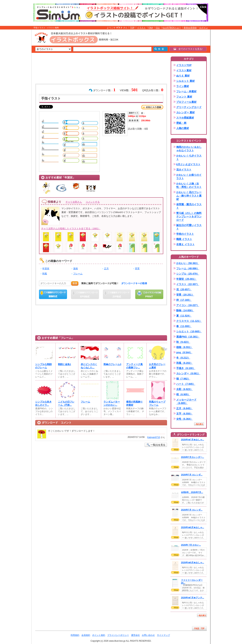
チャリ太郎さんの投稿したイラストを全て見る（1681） (71, 229)
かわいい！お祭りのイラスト (189, 177)
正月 (106, 269)
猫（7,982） (183, 379)
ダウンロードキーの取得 (134, 283)
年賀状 (46, 269)
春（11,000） (184, 326)
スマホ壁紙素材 (185, 118)
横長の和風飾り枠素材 (134, 403)
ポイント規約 (99, 635)
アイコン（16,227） (188, 305)
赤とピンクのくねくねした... (89, 366)
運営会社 (135, 635)
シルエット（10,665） (189, 331)
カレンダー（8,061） (188, 373)
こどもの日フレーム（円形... (66, 403)
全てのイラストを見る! (188, 49)
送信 (75, 283)
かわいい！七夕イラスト (189, 157)
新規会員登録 (190, 28)
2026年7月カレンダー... (193, 457)
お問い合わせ (148, 635)
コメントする (93, 202)
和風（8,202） (184, 363)
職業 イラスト (184, 239)
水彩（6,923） (184, 389)
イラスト (141, 28)
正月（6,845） (184, 408)
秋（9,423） (183, 342)
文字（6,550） (184, 414)
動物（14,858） (185, 310)
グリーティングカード (189, 107)
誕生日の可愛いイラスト (189, 227)
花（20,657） (184, 289)
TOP (132, 28)
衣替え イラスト (185, 244)
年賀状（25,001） (186, 279)
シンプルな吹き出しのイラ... (43, 403)
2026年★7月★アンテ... (193, 598)
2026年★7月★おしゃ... (193, 440)
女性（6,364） (184, 419)
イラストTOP (184, 65)
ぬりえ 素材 (183, 76)
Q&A (151, 28)
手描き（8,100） (186, 368)
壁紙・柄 (181, 123)
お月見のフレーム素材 (157, 366)
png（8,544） (184, 352)
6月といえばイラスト (188, 164)
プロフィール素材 (186, 102)
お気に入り (152, 107)
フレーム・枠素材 (186, 91)
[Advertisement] (14, 86)
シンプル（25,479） (188, 274)
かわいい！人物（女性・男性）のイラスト (189, 185)
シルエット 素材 (185, 81)
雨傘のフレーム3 (112, 364)
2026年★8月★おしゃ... (193, 527)
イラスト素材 (184, 70)
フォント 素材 (184, 97)
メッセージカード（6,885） (186, 401)
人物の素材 (183, 128)
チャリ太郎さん (74, 202)
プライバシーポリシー (118, 635)
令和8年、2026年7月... (192, 492)
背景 (137, 269)
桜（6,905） (183, 394)
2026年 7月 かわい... (191, 545)
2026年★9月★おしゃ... (193, 563)
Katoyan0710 (154, 437)
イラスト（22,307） (188, 284)
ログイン (204, 28)
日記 (158, 28)
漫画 (75, 269)
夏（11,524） (184, 316)
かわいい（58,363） (188, 263)
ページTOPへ (199, 628)
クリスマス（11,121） (189, 321)
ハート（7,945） (186, 384)
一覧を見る (199, 424)
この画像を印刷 (149, 294)
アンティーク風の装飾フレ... (134, 366)
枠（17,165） (184, 300)
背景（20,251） (185, 295)
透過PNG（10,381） (188, 337)
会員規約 (86, 635)
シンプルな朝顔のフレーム (43, 366)
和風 (45, 274)
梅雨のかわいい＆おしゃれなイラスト (189, 149)
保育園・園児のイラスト (189, 206)
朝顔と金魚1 (64, 364)
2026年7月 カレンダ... (192, 475)
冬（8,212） (183, 358)
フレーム (78, 274)
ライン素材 (183, 86)
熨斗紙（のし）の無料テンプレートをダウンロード (189, 216)
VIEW (175, 450)
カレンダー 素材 (185, 112)
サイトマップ (163, 635)
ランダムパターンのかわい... (112, 403)
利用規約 (75, 635)
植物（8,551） (184, 347)
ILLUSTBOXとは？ (172, 28)
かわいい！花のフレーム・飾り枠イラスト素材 (189, 196)
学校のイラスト (185, 234)
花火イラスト (184, 170)
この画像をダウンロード (53, 294)
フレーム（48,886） (188, 268)
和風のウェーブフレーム (157, 403)
